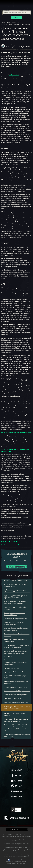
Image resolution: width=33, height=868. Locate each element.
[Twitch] (11, 803)
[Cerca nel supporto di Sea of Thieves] (17, 12)
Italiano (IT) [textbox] (14, 830)
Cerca (17, 18)
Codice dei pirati (14, 75)
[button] (17, 830)
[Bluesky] (29, 803)
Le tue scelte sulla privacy (18, 860)
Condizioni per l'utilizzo (11, 862)
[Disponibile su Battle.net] (17, 797)
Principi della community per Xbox (11, 545)
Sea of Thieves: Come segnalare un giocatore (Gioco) (16, 433)
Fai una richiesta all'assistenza (16, 567)
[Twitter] (7, 802)
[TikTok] (25, 803)
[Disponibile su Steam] (17, 786)
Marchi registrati (21, 863)
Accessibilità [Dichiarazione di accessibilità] (26, 865)
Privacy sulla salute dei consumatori (13, 865)
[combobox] (16, 12)
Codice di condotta (11, 863)
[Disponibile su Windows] (17, 781)
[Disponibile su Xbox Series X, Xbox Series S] (17, 771)
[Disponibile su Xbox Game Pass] (17, 791)
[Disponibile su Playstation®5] (17, 776)
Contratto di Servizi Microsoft (10, 541)
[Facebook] (4, 802)
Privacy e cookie (22, 862)
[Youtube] (16, 803)
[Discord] (21, 803)
